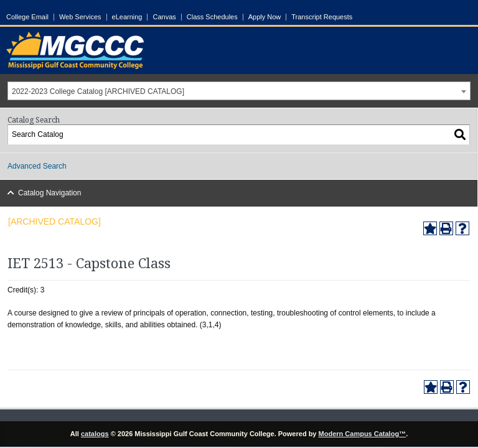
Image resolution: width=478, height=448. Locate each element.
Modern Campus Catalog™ (363, 434)
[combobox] (239, 91)
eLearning (127, 17)
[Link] (75, 67)
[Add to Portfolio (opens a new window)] (430, 228)
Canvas (164, 17)
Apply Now (265, 17)
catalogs (95, 434)
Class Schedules (212, 17)
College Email (27, 17)
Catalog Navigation (45, 193)
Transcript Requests (322, 17)
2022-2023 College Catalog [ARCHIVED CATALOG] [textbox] (98, 91)
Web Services (80, 17)
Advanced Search (37, 166)
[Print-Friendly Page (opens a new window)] (446, 228)
